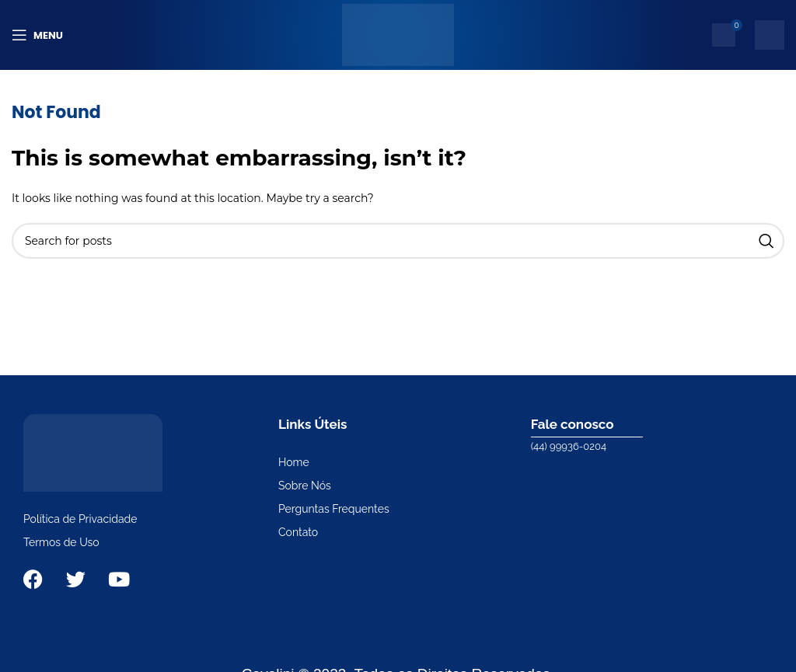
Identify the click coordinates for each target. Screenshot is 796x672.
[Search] (398, 241)
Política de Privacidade (80, 519)
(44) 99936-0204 (569, 446)
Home (294, 462)
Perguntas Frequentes (334, 509)
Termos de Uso (61, 542)
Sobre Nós (305, 486)
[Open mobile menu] (37, 35)
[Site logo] (398, 34)
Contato (298, 532)
